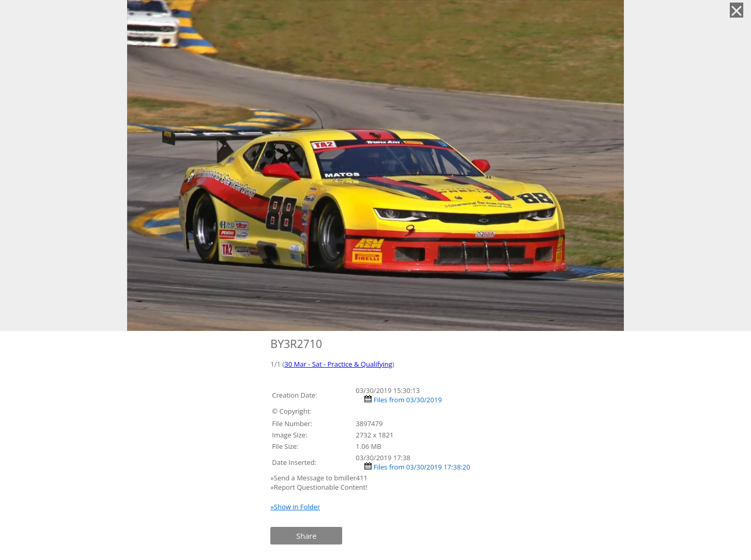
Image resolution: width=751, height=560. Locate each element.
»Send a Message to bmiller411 (320, 478)
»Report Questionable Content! (319, 487)
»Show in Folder (295, 507)
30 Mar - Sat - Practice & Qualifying (338, 364)
